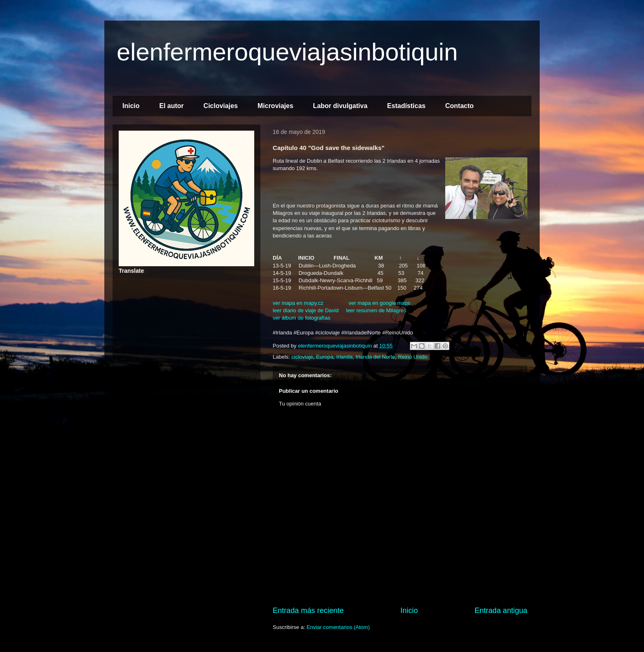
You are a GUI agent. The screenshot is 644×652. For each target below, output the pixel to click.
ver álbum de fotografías (301, 318)
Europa (325, 357)
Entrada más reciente (308, 611)
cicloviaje (302, 357)
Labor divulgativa (340, 106)
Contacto (459, 106)
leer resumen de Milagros (376, 310)
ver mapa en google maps (379, 303)
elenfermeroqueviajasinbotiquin (287, 52)
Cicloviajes (221, 106)
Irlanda (345, 357)
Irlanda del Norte (375, 357)
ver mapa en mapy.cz (298, 303)
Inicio (131, 106)
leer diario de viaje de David (306, 310)
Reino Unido (413, 357)
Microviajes (275, 106)
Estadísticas (406, 106)
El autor (172, 106)
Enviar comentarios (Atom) (338, 627)
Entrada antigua (501, 611)
